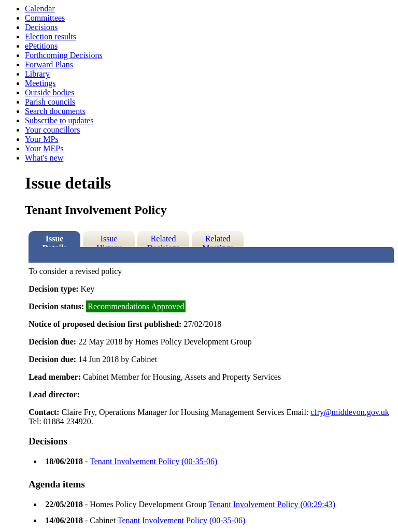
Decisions (41, 27)
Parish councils (50, 102)
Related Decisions (164, 241)
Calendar (40, 9)
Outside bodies (50, 92)
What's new (44, 158)
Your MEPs (44, 148)
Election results (51, 37)
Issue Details (55, 241)
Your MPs (42, 139)
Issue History (109, 241)
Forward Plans (49, 64)
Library (37, 74)
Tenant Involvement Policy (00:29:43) (272, 504)
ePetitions (41, 46)
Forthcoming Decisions (64, 55)
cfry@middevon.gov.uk (350, 412)
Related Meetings (218, 241)
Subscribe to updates (59, 120)
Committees (45, 18)
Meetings (40, 83)
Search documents (55, 111)
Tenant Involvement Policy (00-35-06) (153, 461)
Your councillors (52, 130)
